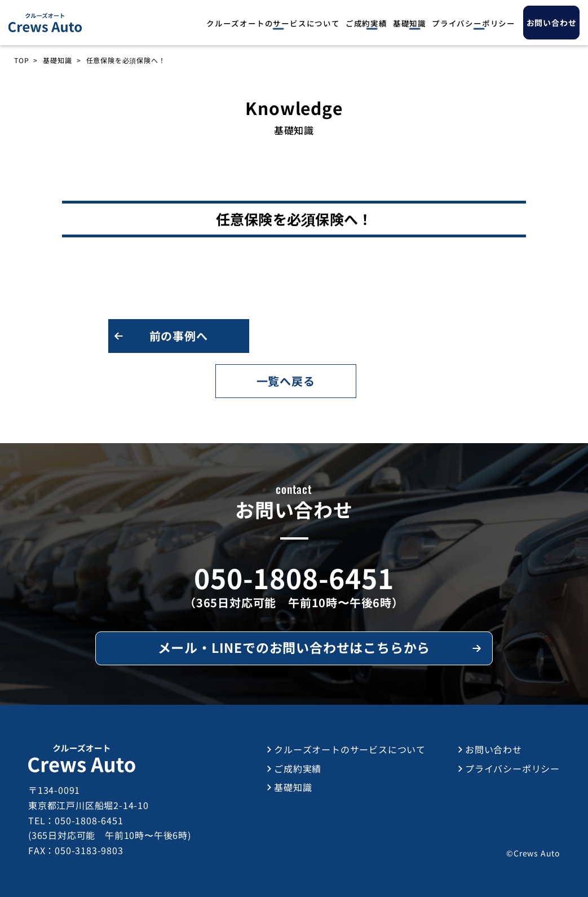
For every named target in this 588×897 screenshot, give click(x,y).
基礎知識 (410, 23)
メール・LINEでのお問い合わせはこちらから (294, 647)
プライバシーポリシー (474, 23)
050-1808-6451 (294, 577)
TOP (21, 60)
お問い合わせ (494, 749)
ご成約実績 (366, 23)
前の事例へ (179, 336)
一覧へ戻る (286, 381)
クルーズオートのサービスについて (273, 23)
